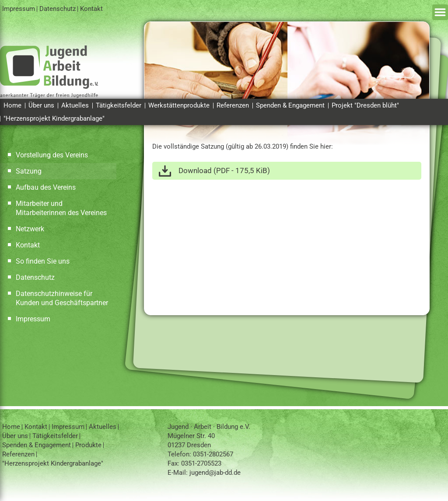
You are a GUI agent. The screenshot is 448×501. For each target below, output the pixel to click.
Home (12, 105)
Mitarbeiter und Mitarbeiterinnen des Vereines (61, 208)
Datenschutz (58, 9)
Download (224, 170)
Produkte (88, 445)
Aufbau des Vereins (46, 187)
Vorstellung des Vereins (52, 155)
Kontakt (91, 9)
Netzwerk (30, 229)
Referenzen (233, 105)
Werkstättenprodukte (179, 105)
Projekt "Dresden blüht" (365, 105)
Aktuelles (75, 105)
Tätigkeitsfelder (119, 105)
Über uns (41, 105)
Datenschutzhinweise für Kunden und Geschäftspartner (62, 298)
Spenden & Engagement (290, 105)
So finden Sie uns (43, 261)
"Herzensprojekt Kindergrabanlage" (54, 118)
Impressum (19, 9)
